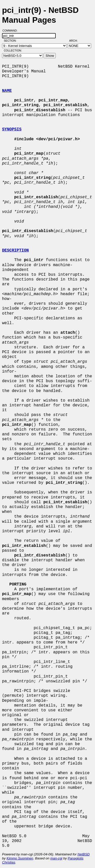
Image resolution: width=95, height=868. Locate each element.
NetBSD (84, 854)
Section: (11, 41)
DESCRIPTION (15, 250)
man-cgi (56, 858)
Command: (12, 31)
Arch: (76, 41)
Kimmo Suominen (20, 858)
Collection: (13, 50)
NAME (7, 91)
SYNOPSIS (12, 129)
